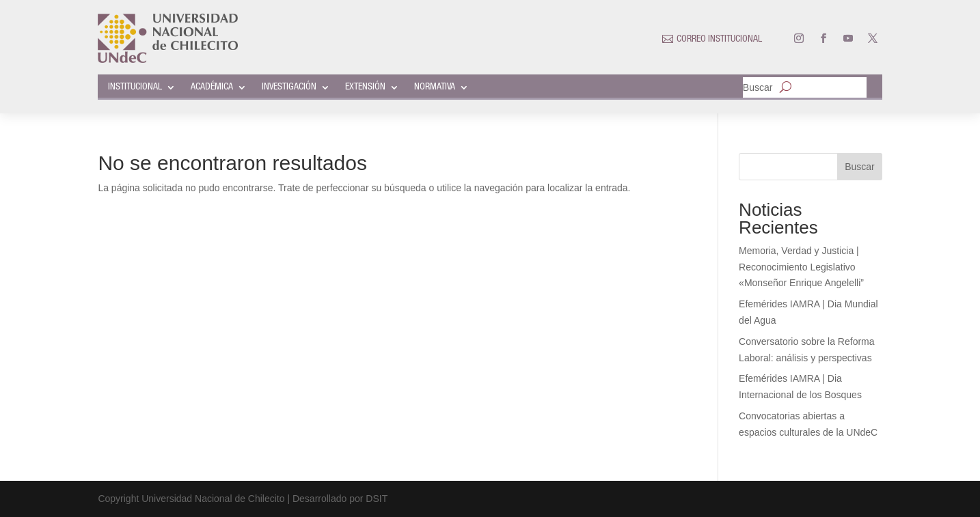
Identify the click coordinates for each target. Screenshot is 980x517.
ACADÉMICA (212, 87)
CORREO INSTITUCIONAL (719, 40)
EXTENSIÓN (365, 87)
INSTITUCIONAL (135, 87)
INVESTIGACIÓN (289, 87)
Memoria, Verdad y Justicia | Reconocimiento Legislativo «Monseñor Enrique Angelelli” (801, 267)
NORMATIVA (435, 87)
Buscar (758, 88)
